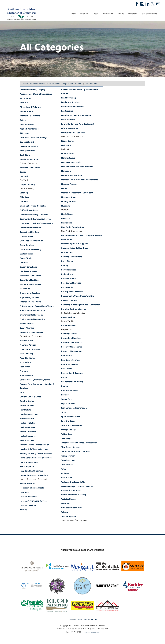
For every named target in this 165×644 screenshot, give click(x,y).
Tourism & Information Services (76, 452)
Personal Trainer (69, 279)
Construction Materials (30, 228)
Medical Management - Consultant (77, 193)
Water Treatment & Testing (74, 495)
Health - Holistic (27, 424)
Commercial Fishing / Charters (34, 215)
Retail (64, 378)
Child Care (25, 198)
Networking (67, 223)
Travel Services (68, 461)
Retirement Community (72, 382)
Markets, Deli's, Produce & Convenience (80, 180)
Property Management (72, 352)
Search (25, 84)
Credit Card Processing (30, 250)
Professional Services (71, 339)
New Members (53, 84)
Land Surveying (68, 98)
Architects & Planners (30, 116)
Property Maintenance (72, 347)
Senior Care (67, 400)
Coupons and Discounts (72, 84)
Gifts (22, 393)
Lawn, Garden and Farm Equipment (78, 125)
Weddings (66, 504)
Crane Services (27, 246)
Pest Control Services (71, 284)
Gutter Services (27, 406)
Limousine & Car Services (73, 133)
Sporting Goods (68, 422)
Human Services (27, 484)
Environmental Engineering (33, 320)
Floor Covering (27, 354)
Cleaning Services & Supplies (33, 207)
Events (121, 14)
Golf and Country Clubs (30, 397)
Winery (65, 513)
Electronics (25, 289)
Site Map (94, 620)
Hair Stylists (25, 410)
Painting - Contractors (72, 257)
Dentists (24, 263)
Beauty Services (27, 151)
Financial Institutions (30, 350)
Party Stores (67, 262)
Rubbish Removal (69, 391)
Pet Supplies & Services (72, 292)
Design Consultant (28, 268)
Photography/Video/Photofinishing (78, 297)
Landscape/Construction (73, 107)
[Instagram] (142, 4)
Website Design (68, 500)
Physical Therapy (69, 301)
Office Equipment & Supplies (74, 244)
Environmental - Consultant (33, 311)
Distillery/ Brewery (29, 272)
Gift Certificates (149, 14)
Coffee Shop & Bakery (30, 211)
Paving (64, 266)
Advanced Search (37, 84)
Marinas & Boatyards (71, 163)
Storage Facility (68, 430)
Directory (133, 14)
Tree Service (67, 465)
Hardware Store (27, 419)
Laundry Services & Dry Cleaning (76, 116)
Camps (23, 173)
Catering (24, 193)
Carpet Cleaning (27, 185)
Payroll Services (69, 270)
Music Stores (67, 215)
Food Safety (25, 363)
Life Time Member (70, 129)
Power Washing (68, 318)
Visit (74, 14)
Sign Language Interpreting (74, 409)
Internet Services (28, 506)
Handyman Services (29, 415)
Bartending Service (29, 147)
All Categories (91, 84)
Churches (24, 202)
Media (64, 189)
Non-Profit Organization (73, 228)
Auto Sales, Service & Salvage (33, 138)
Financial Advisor (28, 346)
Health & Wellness (28, 432)
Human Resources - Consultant (34, 476)
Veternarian (67, 478)
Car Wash (24, 177)
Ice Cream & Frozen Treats (32, 488)
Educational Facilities (30, 281)
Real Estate (66, 356)
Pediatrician (67, 275)
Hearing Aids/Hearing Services (34, 450)
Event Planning (27, 329)
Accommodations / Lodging (32, 90)
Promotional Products (71, 343)
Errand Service (27, 324)
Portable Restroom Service (74, 310)
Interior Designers (28, 497)
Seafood (65, 395)
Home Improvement (29, 463)
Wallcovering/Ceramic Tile (73, 483)
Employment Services (30, 294)
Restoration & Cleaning (72, 374)
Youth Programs (69, 517)
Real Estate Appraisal (71, 361)
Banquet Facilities (28, 143)
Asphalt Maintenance (30, 129)
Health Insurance (28, 437)
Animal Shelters (27, 112)
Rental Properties (69, 365)
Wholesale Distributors (72, 508)
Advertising (25, 99)
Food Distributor (28, 359)
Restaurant (66, 369)
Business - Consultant (30, 168)
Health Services (27, 441)
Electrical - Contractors (30, 285)
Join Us (86, 620)
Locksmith (66, 146)
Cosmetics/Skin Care (29, 233)
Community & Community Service (36, 220)
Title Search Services (71, 448)
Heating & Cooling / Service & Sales (36, 454)
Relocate (84, 14)
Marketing (66, 172)
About (95, 14)
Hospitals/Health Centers (31, 472)
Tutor (64, 470)
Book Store (25, 156)
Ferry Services (26, 341)
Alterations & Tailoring (30, 108)
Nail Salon (66, 219)
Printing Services (69, 334)
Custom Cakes (26, 254)
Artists (23, 121)
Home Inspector (27, 467)
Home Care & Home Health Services (36, 458)
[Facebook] (137, 4)
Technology (66, 439)
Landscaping (67, 112)
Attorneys (24, 134)
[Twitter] (153, 4)
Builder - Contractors (30, 160)
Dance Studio (26, 259)
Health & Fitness (27, 428)
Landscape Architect (71, 103)
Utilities (65, 474)
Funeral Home (26, 376)
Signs (64, 413)
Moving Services (69, 202)
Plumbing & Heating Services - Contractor (81, 305)
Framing (24, 372)
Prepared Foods (69, 326)
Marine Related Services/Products (77, 167)
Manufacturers (68, 159)
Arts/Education (27, 125)
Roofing (65, 387)
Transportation (68, 457)
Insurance (24, 493)
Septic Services (68, 404)
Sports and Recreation (72, 426)
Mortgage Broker (69, 198)
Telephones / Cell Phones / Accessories (79, 443)
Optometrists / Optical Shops (75, 249)
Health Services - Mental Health (34, 445)
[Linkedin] (147, 4)
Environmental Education (32, 316)
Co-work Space (27, 237)
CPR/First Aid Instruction (32, 241)
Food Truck (25, 367)
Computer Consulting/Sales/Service (36, 224)
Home (71, 620)
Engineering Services (30, 298)
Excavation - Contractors (31, 333)
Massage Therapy (69, 185)
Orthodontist (67, 253)
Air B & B (24, 103)
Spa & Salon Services (71, 417)
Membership (108, 14)
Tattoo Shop (67, 435)
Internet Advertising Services (34, 502)
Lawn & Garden (68, 120)
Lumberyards (67, 154)
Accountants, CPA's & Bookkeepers (36, 95)
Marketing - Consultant (72, 176)
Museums (66, 207)
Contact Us (78, 620)
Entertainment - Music (30, 302)
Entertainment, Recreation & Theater (37, 307)
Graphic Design (27, 402)
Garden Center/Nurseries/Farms (35, 380)
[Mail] (158, 4)
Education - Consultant (30, 276)
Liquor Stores (67, 142)
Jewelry (23, 510)
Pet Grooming (68, 288)
